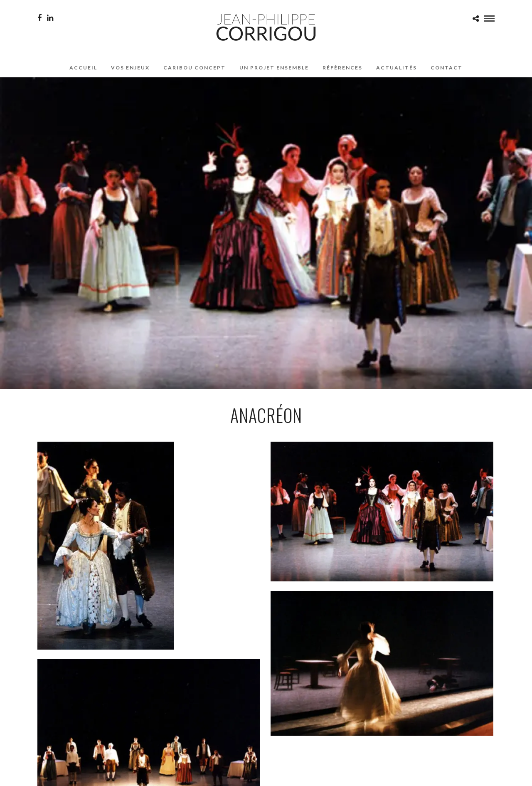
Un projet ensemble (274, 68)
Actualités (397, 68)
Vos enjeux (130, 68)
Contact (447, 68)
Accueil (83, 68)
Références (342, 68)
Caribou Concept (195, 68)
